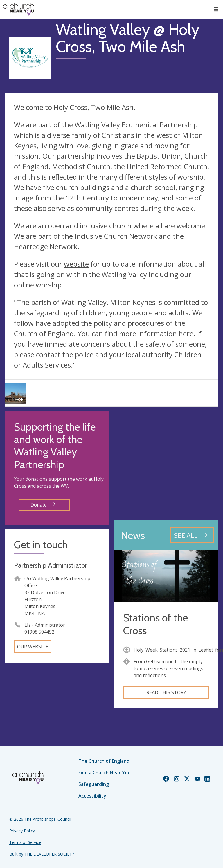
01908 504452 (39, 632)
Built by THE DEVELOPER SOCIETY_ (43, 854)
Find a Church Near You (105, 773)
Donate (43, 505)
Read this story (166, 692)
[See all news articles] (192, 535)
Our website (33, 647)
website (76, 264)
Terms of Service (25, 842)
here (186, 333)
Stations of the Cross (155, 624)
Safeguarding (94, 784)
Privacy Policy (22, 831)
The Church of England (104, 761)
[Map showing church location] (166, 464)
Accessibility (92, 796)
